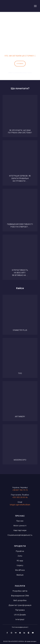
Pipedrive (20, 551)
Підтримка (20, 610)
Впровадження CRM (20, 596)
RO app (20, 561)
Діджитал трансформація (20, 605)
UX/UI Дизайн (20, 615)
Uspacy (20, 565)
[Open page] (20, 113)
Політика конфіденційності (20, 627)
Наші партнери (20, 530)
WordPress (20, 570)
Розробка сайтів (20, 591)
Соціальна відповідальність (20, 535)
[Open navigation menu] (35, 6)
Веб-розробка (20, 600)
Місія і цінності (20, 526)
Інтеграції (20, 619)
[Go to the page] (17, 6)
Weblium (20, 575)
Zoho (20, 556)
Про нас (20, 521)
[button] (20, 64)
